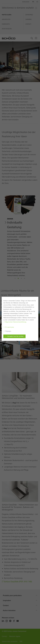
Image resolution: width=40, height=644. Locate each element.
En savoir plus (10, 326)
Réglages (8, 330)
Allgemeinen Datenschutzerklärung (16, 320)
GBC (21, 641)
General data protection (10, 641)
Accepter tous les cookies (15, 335)
